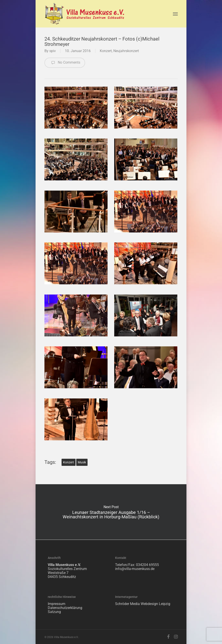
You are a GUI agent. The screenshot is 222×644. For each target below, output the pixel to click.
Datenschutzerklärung (65, 608)
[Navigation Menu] (175, 14)
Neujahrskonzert (126, 51)
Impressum (57, 604)
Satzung (54, 612)
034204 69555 (147, 565)
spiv (53, 51)
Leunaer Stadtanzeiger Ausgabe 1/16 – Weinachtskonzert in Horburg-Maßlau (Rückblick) (111, 512)
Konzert (106, 51)
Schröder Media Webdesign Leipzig (143, 604)
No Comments (65, 63)
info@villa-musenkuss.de (135, 569)
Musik (82, 462)
